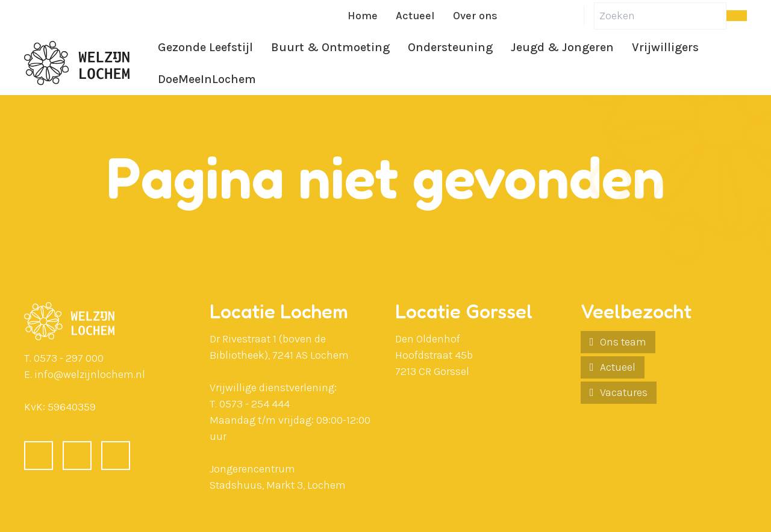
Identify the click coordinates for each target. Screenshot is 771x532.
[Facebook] (516, 16)
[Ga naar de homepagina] (77, 63)
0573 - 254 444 (254, 404)
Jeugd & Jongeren (562, 47)
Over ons (475, 16)
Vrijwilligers (665, 47)
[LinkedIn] (545, 16)
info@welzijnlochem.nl (90, 374)
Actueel (415, 16)
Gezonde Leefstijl (205, 47)
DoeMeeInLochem (207, 79)
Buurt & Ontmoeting (330, 47)
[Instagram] (574, 16)
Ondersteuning (450, 47)
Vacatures (624, 392)
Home (363, 16)
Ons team (623, 342)
